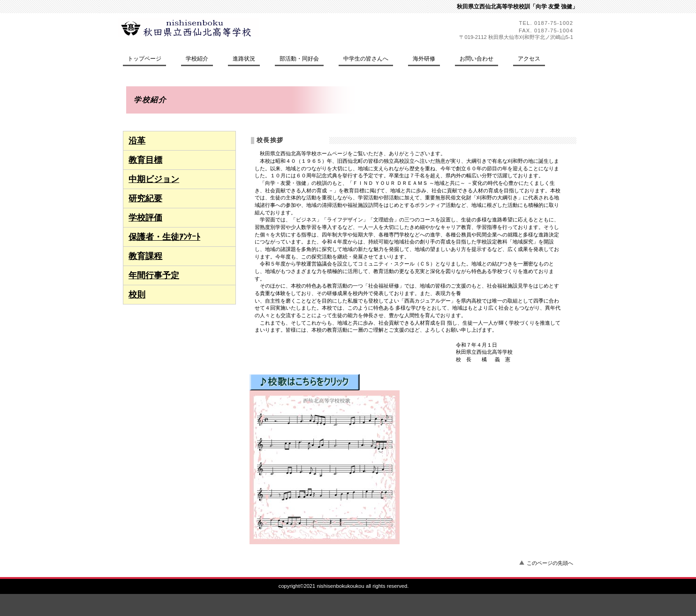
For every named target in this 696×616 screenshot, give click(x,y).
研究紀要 (145, 198)
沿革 (137, 141)
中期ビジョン (154, 179)
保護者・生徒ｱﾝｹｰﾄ (164, 237)
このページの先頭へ (550, 563)
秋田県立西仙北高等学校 (203, 27)
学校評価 (145, 218)
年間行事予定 (154, 275)
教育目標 (145, 160)
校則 (137, 295)
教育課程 (145, 256)
